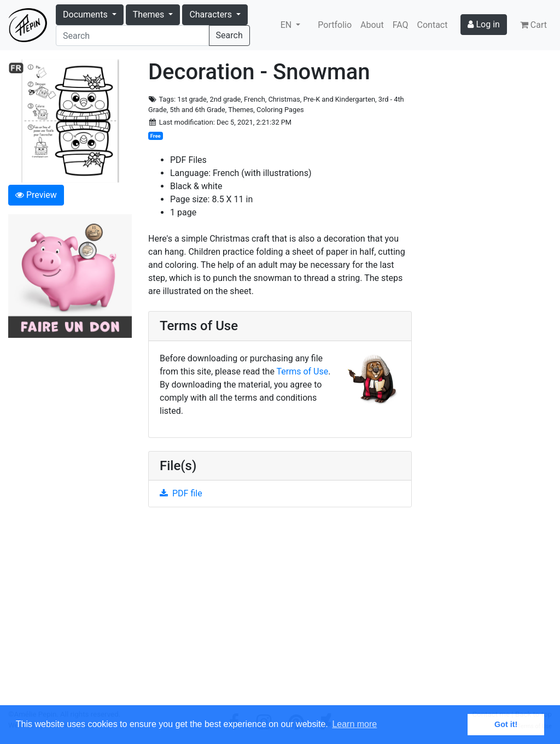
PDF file (181, 493)
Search (229, 35)
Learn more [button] (354, 724)
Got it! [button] (506, 724)
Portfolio (335, 25)
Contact (433, 25)
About (372, 25)
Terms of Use (303, 371)
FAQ (401, 25)
